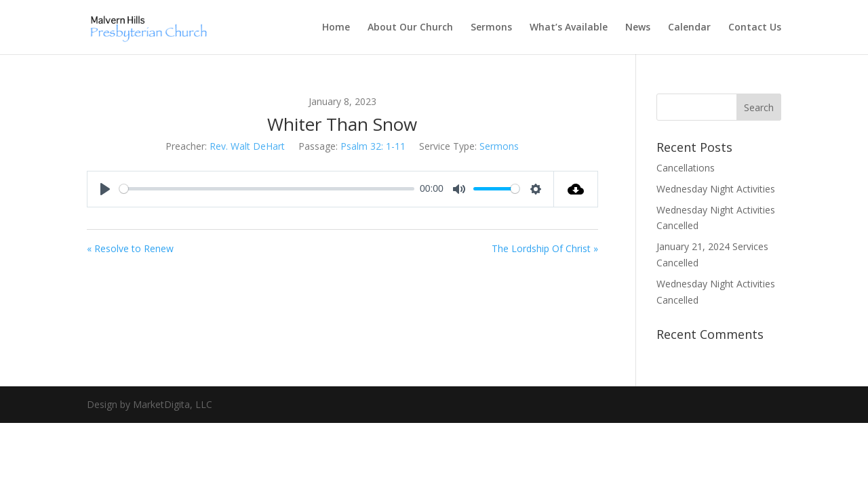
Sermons (491, 28)
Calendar (689, 28)
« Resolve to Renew (130, 248)
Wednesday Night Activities (716, 189)
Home (336, 28)
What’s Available (569, 28)
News (638, 28)
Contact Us (755, 28)
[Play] (105, 189)
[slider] (267, 189)
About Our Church (410, 28)
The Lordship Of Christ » (545, 248)
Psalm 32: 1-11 (373, 146)
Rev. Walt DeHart (247, 146)
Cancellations (686, 168)
